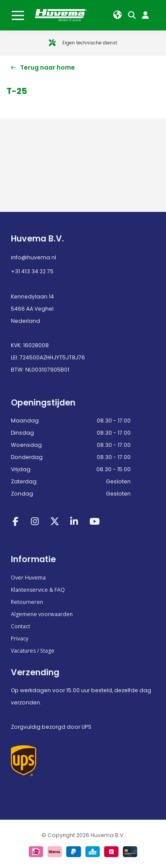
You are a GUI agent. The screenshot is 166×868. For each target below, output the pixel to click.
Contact (20, 626)
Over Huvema (28, 578)
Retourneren (27, 602)
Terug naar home (43, 67)
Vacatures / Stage (33, 651)
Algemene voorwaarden (42, 614)
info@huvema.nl (34, 257)
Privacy (20, 638)
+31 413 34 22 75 (32, 271)
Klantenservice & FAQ (38, 590)
